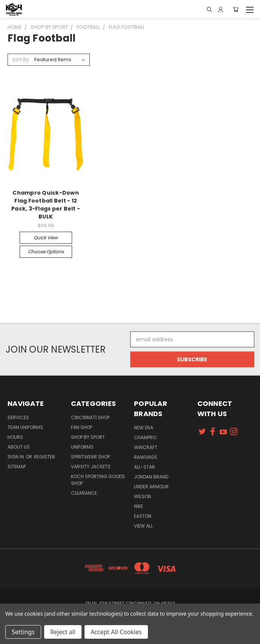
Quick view (46, 238)
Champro (145, 437)
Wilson (142, 496)
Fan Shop (82, 427)
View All (143, 526)
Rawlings (146, 457)
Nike (138, 506)
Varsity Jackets (91, 467)
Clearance (84, 493)
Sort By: (21, 60)
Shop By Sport (88, 437)
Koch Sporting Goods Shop (98, 480)
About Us (19, 447)
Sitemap (17, 467)
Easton (143, 516)
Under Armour (151, 487)
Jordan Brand (151, 477)
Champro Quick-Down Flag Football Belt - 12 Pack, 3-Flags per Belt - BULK (46, 205)
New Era (144, 428)
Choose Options (46, 252)
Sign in (16, 457)
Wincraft (146, 447)
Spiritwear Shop (90, 457)
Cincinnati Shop (90, 417)
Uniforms (82, 447)
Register (45, 457)
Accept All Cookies (116, 632)
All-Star (145, 467)
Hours (15, 437)
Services (18, 417)
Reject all (63, 632)
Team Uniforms (25, 427)
